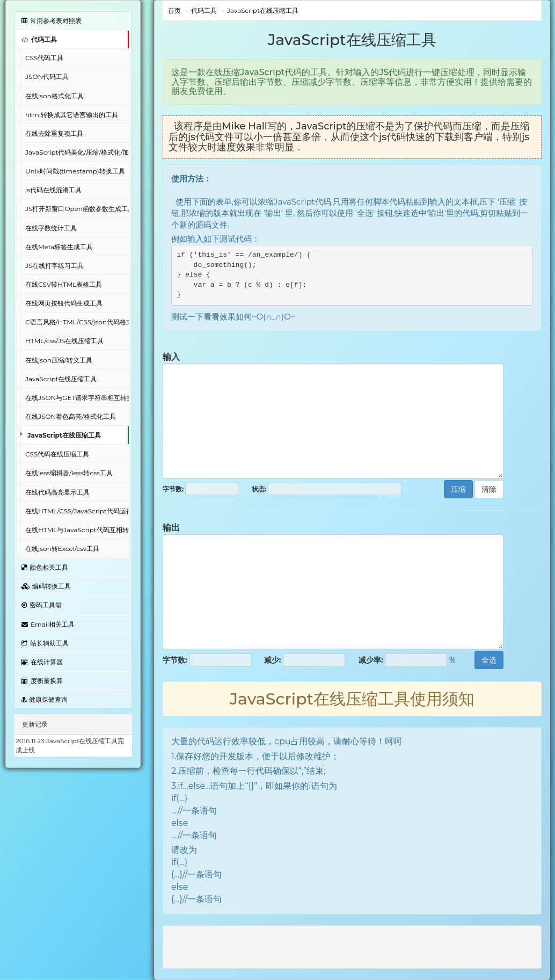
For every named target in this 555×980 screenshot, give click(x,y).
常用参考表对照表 (52, 21)
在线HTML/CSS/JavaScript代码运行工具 (77, 511)
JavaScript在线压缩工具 (61, 379)
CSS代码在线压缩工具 (57, 454)
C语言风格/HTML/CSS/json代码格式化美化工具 (77, 322)
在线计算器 (42, 662)
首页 (174, 10)
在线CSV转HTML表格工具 (64, 284)
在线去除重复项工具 (54, 133)
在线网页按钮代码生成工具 (64, 303)
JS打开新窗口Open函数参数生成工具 (77, 209)
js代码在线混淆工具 (53, 190)
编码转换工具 (46, 586)
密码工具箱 (42, 605)
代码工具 (39, 39)
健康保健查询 (45, 699)
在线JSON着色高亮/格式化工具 (71, 416)
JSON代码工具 (47, 77)
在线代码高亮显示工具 (57, 492)
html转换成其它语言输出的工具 (72, 115)
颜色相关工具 (45, 567)
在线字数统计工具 (51, 228)
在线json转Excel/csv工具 (62, 549)
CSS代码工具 (44, 58)
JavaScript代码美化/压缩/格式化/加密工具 (77, 152)
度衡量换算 (42, 681)
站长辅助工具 (45, 643)
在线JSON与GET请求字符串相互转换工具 (77, 398)
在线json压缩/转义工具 (59, 360)
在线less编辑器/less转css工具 (69, 473)
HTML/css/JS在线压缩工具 (64, 341)
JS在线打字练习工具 (54, 266)
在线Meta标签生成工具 (59, 247)
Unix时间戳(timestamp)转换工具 (75, 171)
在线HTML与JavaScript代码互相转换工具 (77, 530)
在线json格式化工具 (54, 96)
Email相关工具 (48, 624)
